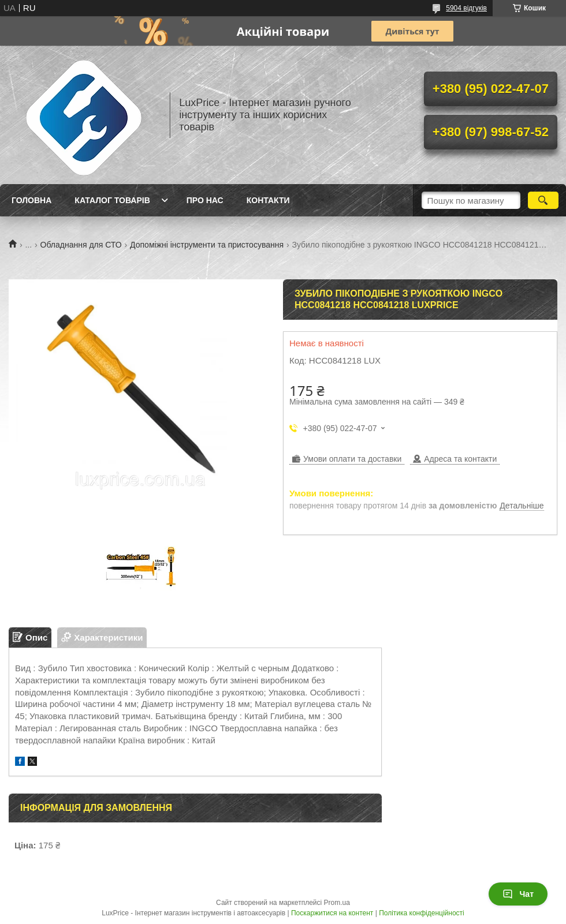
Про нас (205, 200)
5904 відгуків (466, 8)
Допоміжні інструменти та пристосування (207, 245)
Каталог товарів (112, 200)
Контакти (268, 200)
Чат (518, 894)
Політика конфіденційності (422, 913)
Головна (31, 200)
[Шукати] (543, 200)
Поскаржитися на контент (332, 913)
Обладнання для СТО (81, 245)
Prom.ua (337, 903)
